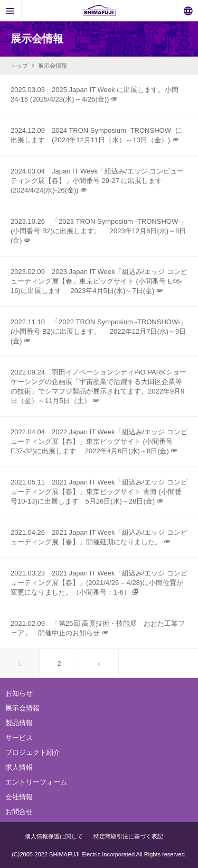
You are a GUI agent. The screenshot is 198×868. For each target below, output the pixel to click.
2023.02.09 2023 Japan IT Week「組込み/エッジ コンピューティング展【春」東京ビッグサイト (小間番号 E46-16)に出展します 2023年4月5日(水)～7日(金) (99, 281)
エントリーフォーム (36, 782)
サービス (19, 738)
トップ (24, 66)
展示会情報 (22, 708)
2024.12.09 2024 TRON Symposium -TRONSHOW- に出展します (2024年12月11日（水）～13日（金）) (96, 135)
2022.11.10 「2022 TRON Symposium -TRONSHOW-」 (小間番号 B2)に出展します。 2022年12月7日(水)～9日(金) (99, 331)
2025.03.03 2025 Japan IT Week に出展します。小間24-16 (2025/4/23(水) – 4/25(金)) (95, 94)
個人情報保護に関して (54, 836)
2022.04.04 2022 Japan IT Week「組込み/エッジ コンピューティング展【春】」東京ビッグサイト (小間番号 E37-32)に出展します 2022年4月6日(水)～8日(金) (99, 441)
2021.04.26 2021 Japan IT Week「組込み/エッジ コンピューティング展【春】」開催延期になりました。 (99, 537)
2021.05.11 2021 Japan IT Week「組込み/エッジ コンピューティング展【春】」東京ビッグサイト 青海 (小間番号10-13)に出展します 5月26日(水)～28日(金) (99, 492)
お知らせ (19, 693)
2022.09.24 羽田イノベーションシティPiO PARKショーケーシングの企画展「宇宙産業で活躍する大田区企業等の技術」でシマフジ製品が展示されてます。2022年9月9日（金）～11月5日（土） (98, 386)
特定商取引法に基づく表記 (128, 836)
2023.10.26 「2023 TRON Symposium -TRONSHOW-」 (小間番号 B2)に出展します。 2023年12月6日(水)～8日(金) (99, 231)
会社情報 (19, 797)
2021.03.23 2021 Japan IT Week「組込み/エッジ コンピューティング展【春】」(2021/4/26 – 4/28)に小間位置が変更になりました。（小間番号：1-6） (99, 583)
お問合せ (19, 812)
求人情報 (19, 767)
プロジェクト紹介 (33, 752)
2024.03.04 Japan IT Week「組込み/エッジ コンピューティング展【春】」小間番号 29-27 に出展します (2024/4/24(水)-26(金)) (97, 181)
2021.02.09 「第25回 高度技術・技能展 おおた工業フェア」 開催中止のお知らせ (98, 628)
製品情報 (19, 723)
